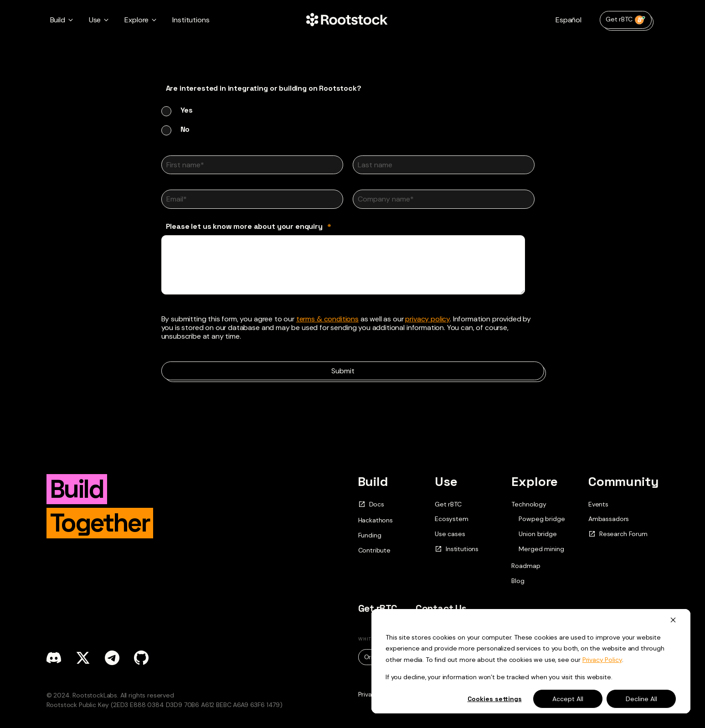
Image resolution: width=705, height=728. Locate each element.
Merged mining (541, 549)
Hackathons (376, 520)
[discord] (54, 658)
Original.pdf (386, 657)
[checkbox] (353, 120)
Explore (534, 481)
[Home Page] (347, 20)
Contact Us (441, 608)
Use (446, 481)
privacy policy (427, 319)
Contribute (374, 550)
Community (624, 481)
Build (373, 481)
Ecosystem (452, 519)
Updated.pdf (450, 657)
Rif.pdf (506, 657)
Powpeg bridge (542, 519)
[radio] (353, 110)
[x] (83, 658)
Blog (518, 581)
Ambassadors (609, 519)
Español (569, 20)
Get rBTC (626, 20)
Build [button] (58, 20)
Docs (371, 504)
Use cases (450, 534)
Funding (370, 535)
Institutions (191, 20)
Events (598, 504)
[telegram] (112, 658)
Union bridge (538, 534)
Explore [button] (136, 20)
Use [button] (95, 20)
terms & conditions (327, 319)
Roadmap (526, 566)
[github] (141, 658)
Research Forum (618, 534)
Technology (529, 504)
